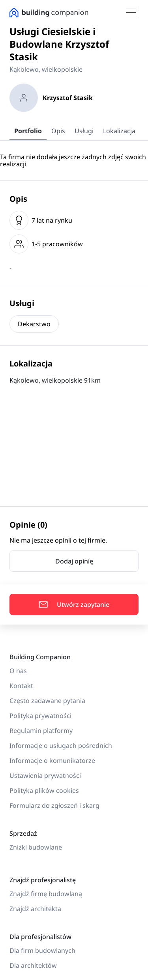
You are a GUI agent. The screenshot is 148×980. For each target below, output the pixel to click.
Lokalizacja (119, 131)
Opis (58, 131)
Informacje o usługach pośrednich (61, 746)
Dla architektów (33, 965)
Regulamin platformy (41, 731)
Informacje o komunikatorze (52, 761)
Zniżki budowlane (36, 847)
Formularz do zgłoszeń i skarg (54, 805)
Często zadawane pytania (47, 701)
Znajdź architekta (35, 909)
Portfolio (28, 131)
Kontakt (21, 686)
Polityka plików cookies (44, 790)
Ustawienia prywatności (45, 775)
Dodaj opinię (74, 561)
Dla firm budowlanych (42, 950)
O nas (18, 671)
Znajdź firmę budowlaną (46, 894)
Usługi (84, 131)
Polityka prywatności (40, 716)
